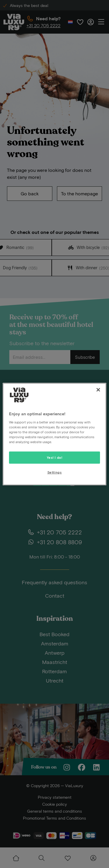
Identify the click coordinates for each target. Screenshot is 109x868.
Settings (55, 472)
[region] (54, 434)
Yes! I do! (55, 457)
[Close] (98, 390)
